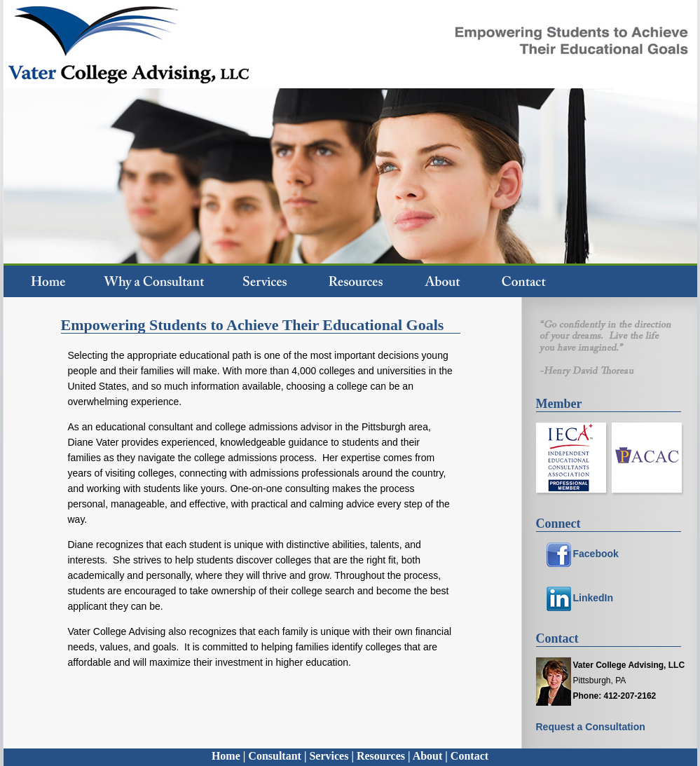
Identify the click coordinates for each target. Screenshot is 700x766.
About (428, 756)
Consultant (275, 756)
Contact (469, 756)
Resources (381, 756)
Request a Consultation (591, 727)
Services (329, 756)
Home (226, 756)
